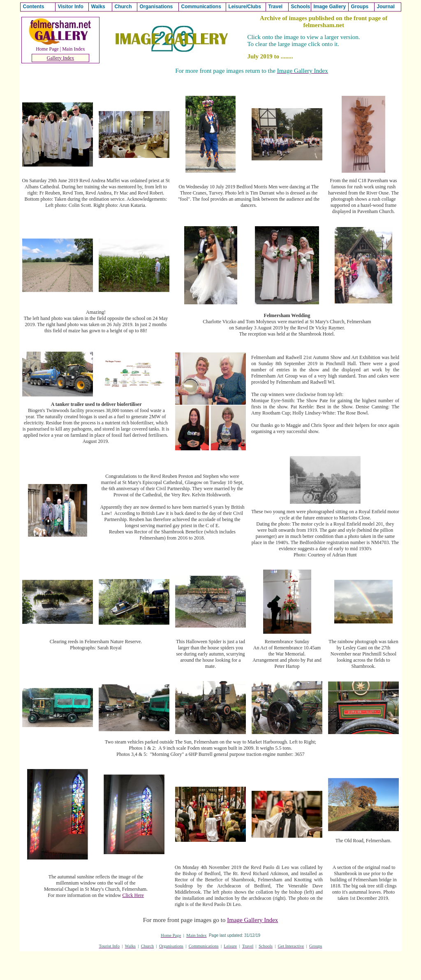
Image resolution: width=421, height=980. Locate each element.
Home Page (47, 49)
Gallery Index (60, 58)
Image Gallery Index (252, 920)
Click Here (133, 895)
